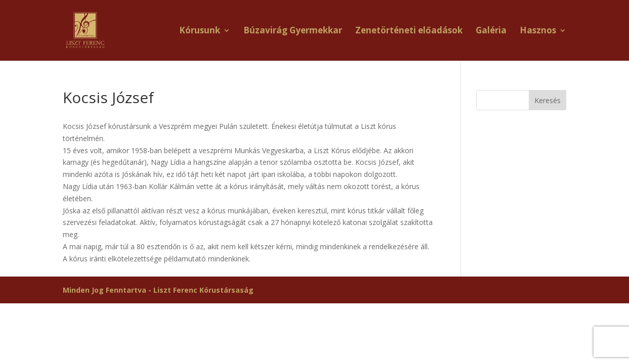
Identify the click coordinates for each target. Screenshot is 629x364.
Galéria (491, 31)
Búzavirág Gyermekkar (293, 31)
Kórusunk (200, 31)
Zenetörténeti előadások (409, 31)
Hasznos (538, 31)
